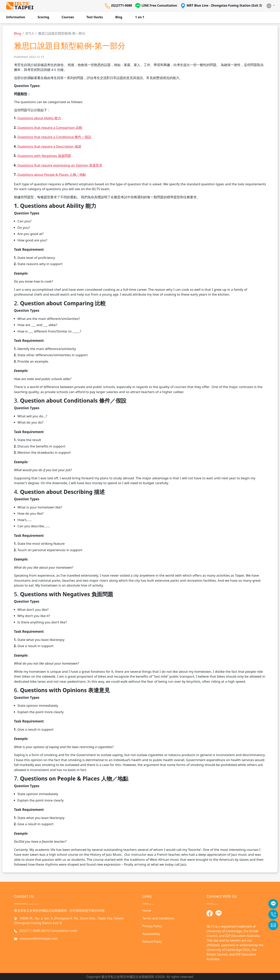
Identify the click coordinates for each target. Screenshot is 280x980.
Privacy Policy (152, 926)
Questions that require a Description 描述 (49, 146)
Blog (119, 17)
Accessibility (151, 934)
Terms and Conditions (158, 918)
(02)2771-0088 (119, 6)
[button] (271, 6)
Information (16, 17)
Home (147, 910)
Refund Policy (152, 942)
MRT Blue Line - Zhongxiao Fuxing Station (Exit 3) (221, 6)
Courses (68, 17)
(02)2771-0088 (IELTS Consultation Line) (48, 931)
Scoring (43, 17)
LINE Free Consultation (156, 6)
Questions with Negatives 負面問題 (44, 156)
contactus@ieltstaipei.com (39, 938)
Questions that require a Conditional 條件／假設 (54, 137)
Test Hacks (95, 17)
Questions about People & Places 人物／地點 (52, 175)
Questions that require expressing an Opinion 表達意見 (60, 165)
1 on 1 (140, 17)
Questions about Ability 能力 (39, 118)
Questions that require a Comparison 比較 (50, 128)
